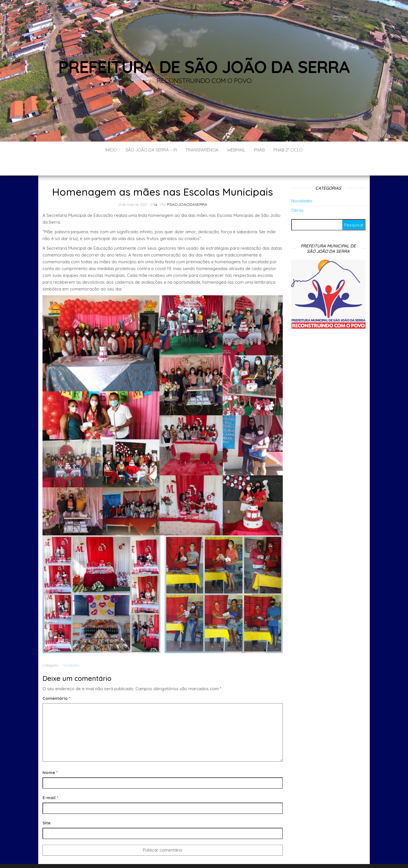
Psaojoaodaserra (187, 187)
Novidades (71, 648)
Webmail (236, 150)
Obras (297, 193)
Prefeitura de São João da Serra (204, 67)
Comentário (56, 681)
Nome (50, 755)
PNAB (259, 150)
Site (46, 806)
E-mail (50, 781)
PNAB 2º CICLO (288, 150)
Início (111, 150)
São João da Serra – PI (151, 150)
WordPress (217, 856)
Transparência (202, 150)
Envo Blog (254, 856)
